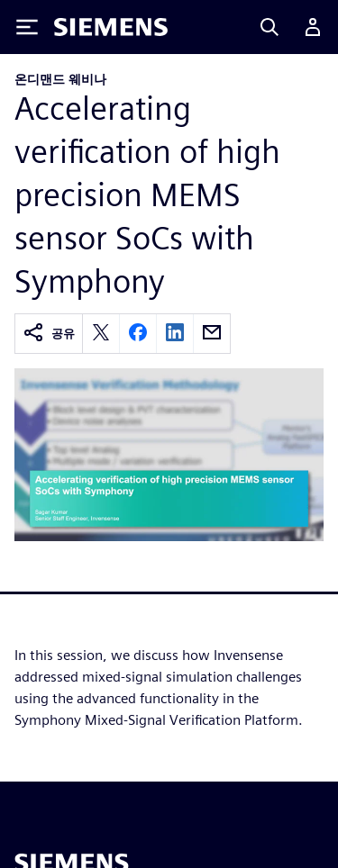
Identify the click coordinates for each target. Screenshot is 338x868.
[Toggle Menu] (27, 27)
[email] (212, 334)
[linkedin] (175, 334)
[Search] (269, 27)
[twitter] (101, 334)
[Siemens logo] (111, 27)
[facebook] (138, 334)
